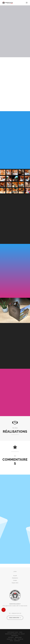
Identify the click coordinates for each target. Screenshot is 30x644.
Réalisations (15, 578)
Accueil (15, 576)
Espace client (15, 583)
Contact (15, 580)
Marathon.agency (11, 634)
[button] (4, 610)
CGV (15, 639)
